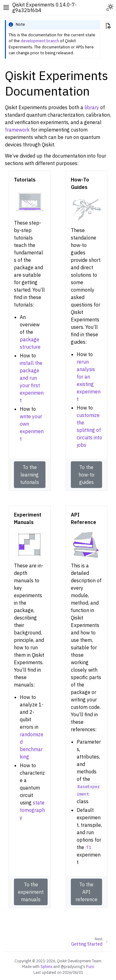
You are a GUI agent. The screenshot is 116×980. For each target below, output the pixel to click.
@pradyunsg (71, 966)
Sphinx (46, 966)
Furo (90, 966)
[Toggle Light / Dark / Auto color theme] (110, 7)
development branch (40, 41)
